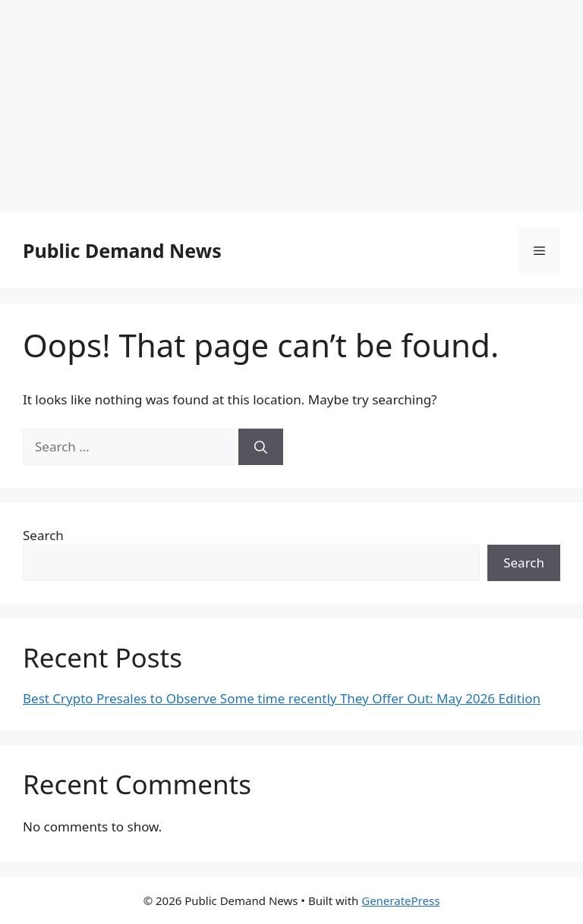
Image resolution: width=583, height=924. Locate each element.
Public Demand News (122, 250)
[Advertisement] (291, 106)
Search (43, 535)
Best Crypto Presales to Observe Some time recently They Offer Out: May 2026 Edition (282, 698)
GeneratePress (400, 900)
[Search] (261, 447)
